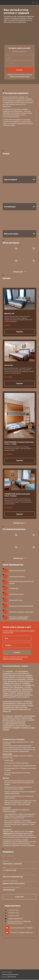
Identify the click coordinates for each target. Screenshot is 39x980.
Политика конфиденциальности (10, 975)
